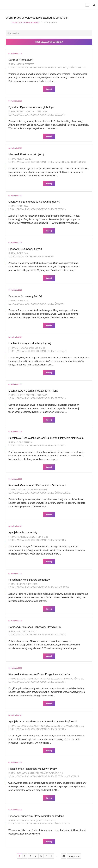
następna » (74, 856)
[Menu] (87, 5)
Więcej (49, 89)
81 (64, 856)
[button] (94, 5)
